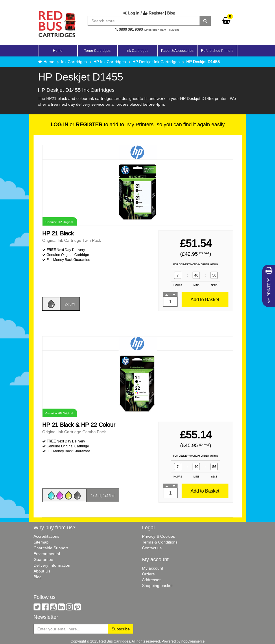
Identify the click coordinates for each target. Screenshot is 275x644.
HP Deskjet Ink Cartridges (156, 62)
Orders (148, 574)
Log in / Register (144, 13)
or (76, 124)
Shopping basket (157, 586)
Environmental (47, 554)
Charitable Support (51, 548)
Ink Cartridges (74, 62)
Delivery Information (52, 565)
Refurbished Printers (217, 51)
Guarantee (43, 559)
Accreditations (46, 536)
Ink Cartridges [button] (137, 51)
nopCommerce (193, 641)
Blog (171, 13)
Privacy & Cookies (158, 536)
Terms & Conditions (160, 542)
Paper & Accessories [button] (177, 51)
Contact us (152, 548)
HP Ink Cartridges (110, 62)
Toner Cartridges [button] (97, 51)
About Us (42, 571)
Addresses (152, 580)
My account (153, 568)
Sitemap (41, 542)
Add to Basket (205, 299)
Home (58, 51)
